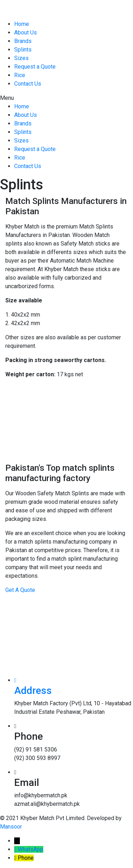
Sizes (21, 58)
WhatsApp (31, 849)
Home (22, 24)
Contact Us (28, 84)
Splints (23, 50)
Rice (20, 75)
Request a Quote (35, 67)
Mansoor (11, 827)
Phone (26, 858)
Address (33, 691)
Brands (23, 41)
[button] (66, 98)
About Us (26, 33)
